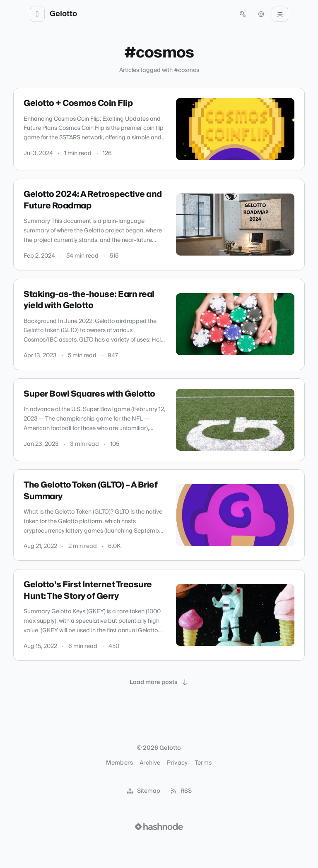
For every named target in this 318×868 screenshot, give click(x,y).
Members (119, 763)
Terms (203, 763)
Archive (150, 763)
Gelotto (63, 14)
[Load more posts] (159, 682)
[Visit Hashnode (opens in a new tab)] (159, 827)
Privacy (177, 763)
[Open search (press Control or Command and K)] (243, 14)
